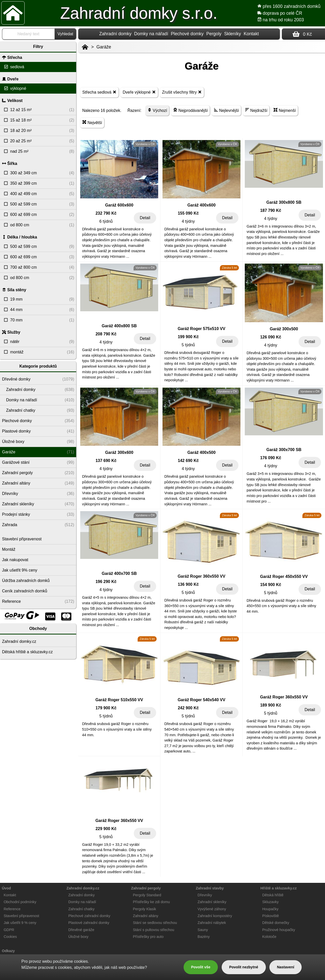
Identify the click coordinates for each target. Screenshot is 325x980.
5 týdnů (188, 345)
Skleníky (233, 34)
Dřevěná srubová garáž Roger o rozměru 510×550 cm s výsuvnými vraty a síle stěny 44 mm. (117, 729)
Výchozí (157, 110)
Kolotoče (269, 937)
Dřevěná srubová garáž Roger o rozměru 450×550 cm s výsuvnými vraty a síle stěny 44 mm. (281, 606)
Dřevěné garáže (81, 930)
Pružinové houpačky (279, 930)
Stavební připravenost (21, 916)
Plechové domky (187, 34)
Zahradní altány (146, 916)
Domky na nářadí (151, 34)
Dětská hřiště (273, 895)
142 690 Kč (188, 461)
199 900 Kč (188, 337)
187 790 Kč (271, 210)
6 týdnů (106, 221)
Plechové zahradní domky (89, 916)
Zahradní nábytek (212, 923)
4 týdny (188, 221)
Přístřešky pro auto (148, 937)
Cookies (10, 937)
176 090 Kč (271, 458)
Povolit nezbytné (243, 967)
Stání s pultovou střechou (154, 930)
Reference (12, 909)
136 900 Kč (188, 584)
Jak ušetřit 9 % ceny (20, 923)
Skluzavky (271, 902)
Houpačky (270, 909)
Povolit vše (201, 967)
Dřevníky (205, 895)
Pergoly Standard (147, 895)
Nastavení (286, 967)
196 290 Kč (106, 582)
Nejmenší (285, 110)
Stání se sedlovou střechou (155, 923)
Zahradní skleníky (212, 902)
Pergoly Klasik (145, 909)
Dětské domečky (276, 923)
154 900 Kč (271, 585)
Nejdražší (256, 110)
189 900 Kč (271, 705)
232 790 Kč (106, 213)
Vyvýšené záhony (212, 909)
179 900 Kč (106, 708)
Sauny (203, 930)
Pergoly (214, 34)
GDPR (9, 930)
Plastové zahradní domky (89, 923)
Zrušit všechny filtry (182, 92)
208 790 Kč (106, 334)
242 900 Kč (188, 708)
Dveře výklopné (139, 92)
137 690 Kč (106, 461)
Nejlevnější (226, 110)
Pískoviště (271, 916)
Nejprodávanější (190, 110)
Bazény (204, 937)
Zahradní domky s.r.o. (139, 13)
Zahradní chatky (81, 909)
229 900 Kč (106, 829)
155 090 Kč (188, 213)
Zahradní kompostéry (215, 916)
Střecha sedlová (99, 92)
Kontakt (251, 34)
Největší (92, 122)
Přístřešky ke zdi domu (152, 902)
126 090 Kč (271, 337)
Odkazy (8, 951)
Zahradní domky (115, 34)
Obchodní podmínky (20, 902)
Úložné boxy (78, 937)
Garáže (104, 47)
